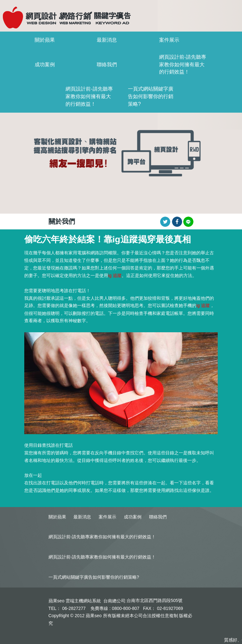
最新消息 (107, 40)
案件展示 (169, 40)
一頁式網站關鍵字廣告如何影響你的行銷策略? (151, 96)
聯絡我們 (107, 65)
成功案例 (45, 65)
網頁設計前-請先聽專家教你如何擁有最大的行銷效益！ (183, 65)
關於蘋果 (45, 40)
